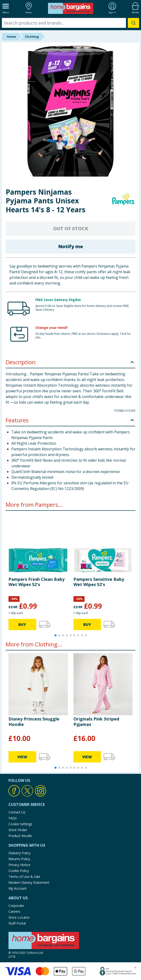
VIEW (22, 757)
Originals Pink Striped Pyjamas (96, 721)
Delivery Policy (20, 853)
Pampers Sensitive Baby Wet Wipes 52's (99, 582)
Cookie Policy (19, 871)
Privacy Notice (19, 865)
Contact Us (17, 812)
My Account (18, 888)
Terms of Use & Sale (24, 877)
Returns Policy (19, 859)
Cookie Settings (20, 824)
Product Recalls (20, 836)
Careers (14, 911)
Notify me (70, 246)
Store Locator (19, 917)
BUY (22, 624)
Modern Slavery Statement (29, 882)
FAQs (13, 818)
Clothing (32, 37)
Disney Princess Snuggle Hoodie (34, 721)
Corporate (16, 906)
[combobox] (70, 23)
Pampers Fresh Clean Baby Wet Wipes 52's (36, 582)
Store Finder (18, 830)
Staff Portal (17, 923)
